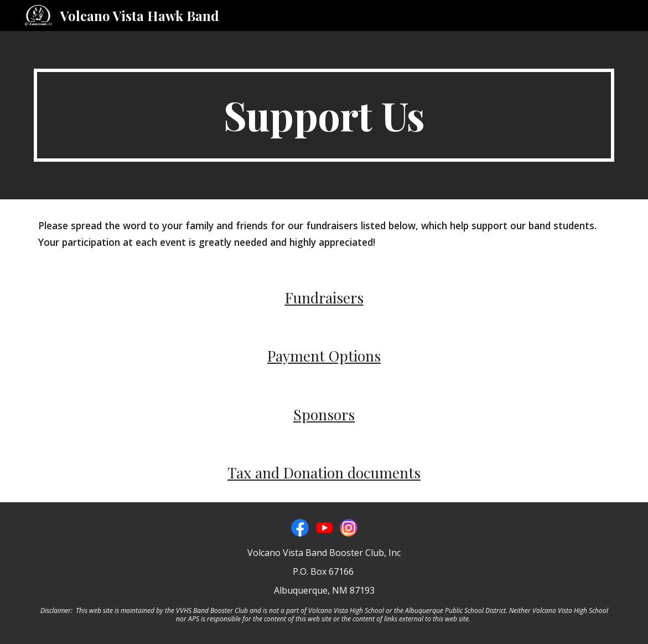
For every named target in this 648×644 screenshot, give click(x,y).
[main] (324, 115)
